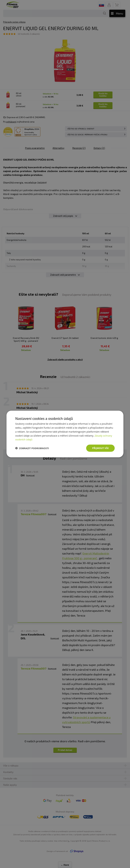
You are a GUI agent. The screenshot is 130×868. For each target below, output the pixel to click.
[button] (32, 448)
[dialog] (65, 434)
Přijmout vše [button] (100, 448)
